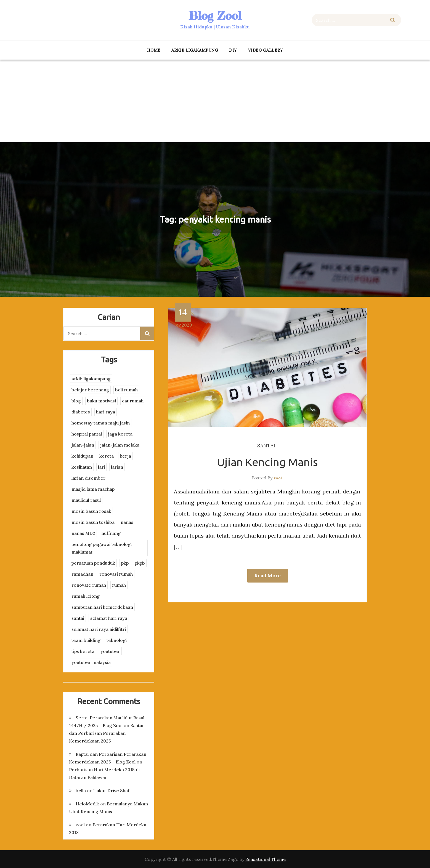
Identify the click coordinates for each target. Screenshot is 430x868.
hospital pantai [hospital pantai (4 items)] (87, 434)
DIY (233, 50)
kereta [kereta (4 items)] (107, 456)
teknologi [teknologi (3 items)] (117, 640)
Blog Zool (215, 16)
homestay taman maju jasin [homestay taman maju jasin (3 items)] (101, 423)
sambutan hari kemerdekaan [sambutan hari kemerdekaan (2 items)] (102, 607)
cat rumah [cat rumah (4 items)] (133, 401)
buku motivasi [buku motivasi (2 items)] (101, 401)
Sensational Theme (266, 859)
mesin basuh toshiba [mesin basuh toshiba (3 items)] (93, 522)
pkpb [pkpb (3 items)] (140, 563)
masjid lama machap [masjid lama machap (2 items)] (93, 489)
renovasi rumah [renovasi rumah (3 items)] (116, 574)
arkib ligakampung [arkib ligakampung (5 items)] (91, 379)
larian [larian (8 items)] (117, 467)
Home (154, 50)
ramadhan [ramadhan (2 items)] (82, 574)
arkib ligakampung (195, 50)
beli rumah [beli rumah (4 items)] (126, 390)
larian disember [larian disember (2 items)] (88, 478)
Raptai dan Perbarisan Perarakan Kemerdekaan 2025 (106, 733)
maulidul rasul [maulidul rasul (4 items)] (86, 500)
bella (81, 790)
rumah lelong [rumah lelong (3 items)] (86, 596)
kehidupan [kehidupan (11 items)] (82, 456)
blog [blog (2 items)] (76, 401)
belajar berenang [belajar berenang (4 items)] (90, 390)
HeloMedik (87, 804)
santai (266, 446)
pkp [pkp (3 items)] (125, 563)
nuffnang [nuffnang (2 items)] (111, 533)
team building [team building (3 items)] (86, 640)
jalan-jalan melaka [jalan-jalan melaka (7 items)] (120, 445)
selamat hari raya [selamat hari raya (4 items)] (109, 618)
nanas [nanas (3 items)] (127, 522)
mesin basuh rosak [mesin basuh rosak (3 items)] (91, 511)
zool (278, 478)
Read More (268, 575)
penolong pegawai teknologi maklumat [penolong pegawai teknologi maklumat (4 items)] (102, 548)
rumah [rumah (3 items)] (119, 585)
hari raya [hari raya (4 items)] (106, 412)
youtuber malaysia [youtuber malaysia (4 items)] (91, 662)
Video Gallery (265, 50)
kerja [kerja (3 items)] (125, 456)
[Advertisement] (215, 101)
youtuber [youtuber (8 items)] (110, 651)
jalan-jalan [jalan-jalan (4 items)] (83, 445)
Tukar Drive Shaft (112, 790)
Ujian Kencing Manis (268, 462)
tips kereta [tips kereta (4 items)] (83, 651)
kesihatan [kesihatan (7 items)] (82, 467)
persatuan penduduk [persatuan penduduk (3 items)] (93, 563)
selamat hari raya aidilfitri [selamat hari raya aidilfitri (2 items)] (99, 629)
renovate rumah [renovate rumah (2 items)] (89, 585)
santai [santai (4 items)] (78, 618)
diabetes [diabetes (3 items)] (81, 412)
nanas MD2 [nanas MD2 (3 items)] (83, 533)
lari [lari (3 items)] (101, 467)
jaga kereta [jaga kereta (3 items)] (120, 434)
